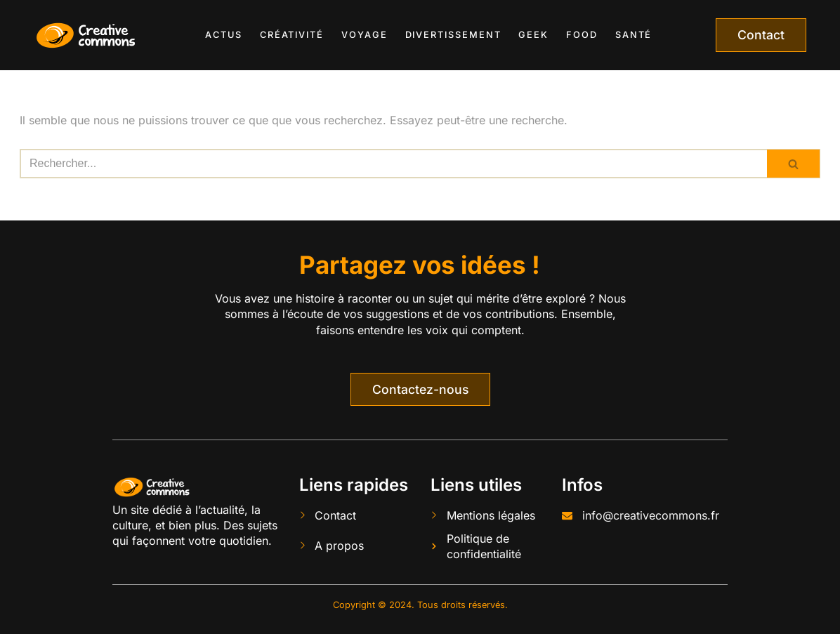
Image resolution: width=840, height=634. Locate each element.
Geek (533, 35)
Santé (634, 35)
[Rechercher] (393, 164)
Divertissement (453, 35)
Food (582, 35)
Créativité (292, 35)
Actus (224, 35)
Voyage (365, 35)
